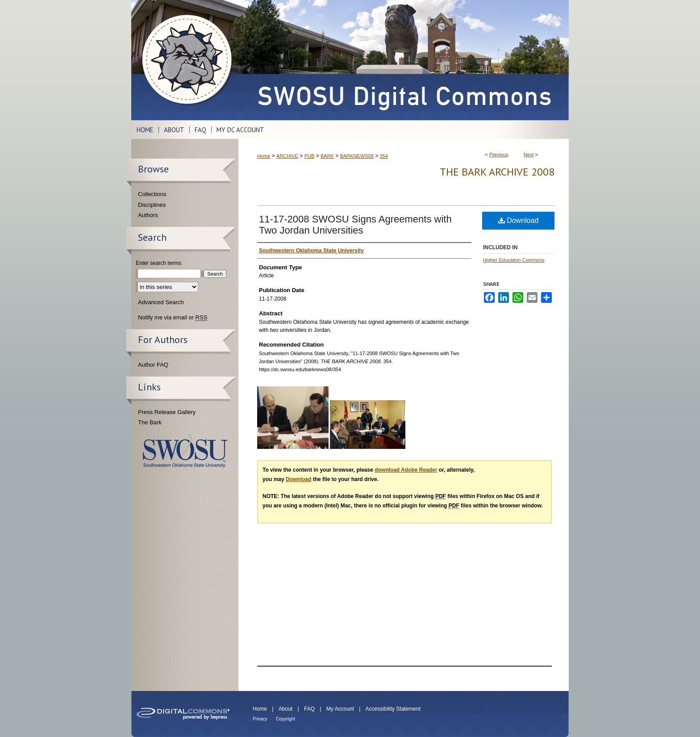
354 (384, 156)
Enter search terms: (159, 263)
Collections (152, 194)
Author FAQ (153, 365)
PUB (310, 156)
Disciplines (152, 205)
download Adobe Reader (406, 470)
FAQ (309, 709)
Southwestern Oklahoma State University (185, 451)
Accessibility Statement (393, 709)
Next (529, 155)
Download (519, 220)
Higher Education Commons (514, 260)
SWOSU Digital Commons (404, 60)
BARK (327, 156)
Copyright (285, 719)
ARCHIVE (287, 156)
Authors (148, 215)
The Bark (150, 422)
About (285, 709)
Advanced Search (161, 302)
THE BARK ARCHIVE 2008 (497, 172)
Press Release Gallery (167, 412)
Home (264, 156)
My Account (340, 709)
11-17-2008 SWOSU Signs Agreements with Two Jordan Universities (355, 225)
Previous (499, 155)
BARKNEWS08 (357, 156)
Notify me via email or (173, 318)
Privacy (260, 719)
